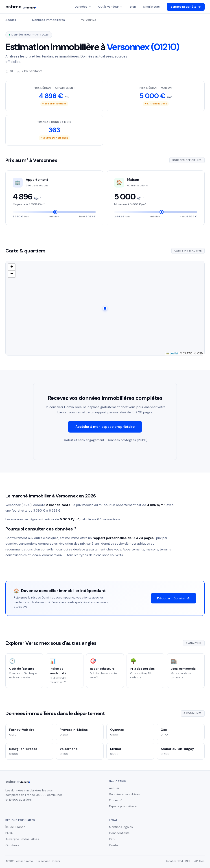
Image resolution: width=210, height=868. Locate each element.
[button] (105, 310)
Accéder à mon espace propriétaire (105, 429)
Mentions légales (121, 827)
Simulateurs (151, 7)
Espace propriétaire (186, 7)
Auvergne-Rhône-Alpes (22, 839)
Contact (115, 845)
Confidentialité (119, 833)
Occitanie (12, 845)
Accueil (11, 20)
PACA (9, 833)
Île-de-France (15, 827)
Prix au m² (116, 800)
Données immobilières (48, 20)
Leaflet (172, 356)
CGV (112, 839)
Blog (133, 7)
